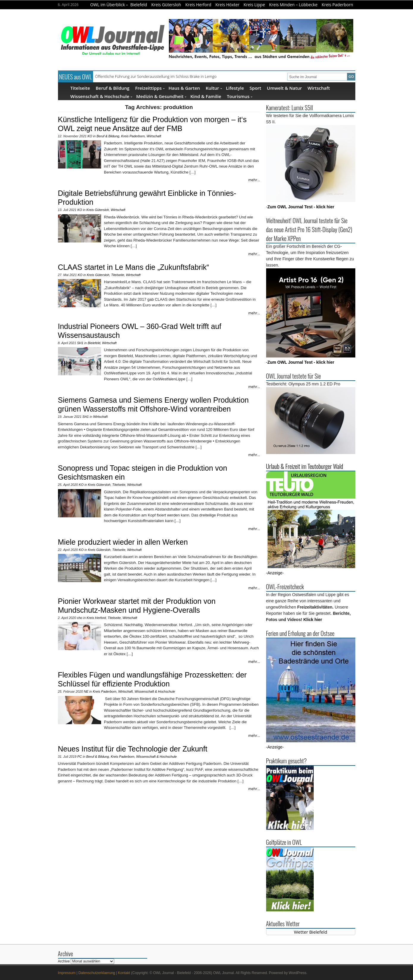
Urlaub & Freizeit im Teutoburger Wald (305, 466)
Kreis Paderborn (337, 5)
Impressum (67, 973)
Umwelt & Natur (285, 88)
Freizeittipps (150, 88)
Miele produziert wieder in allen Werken (123, 542)
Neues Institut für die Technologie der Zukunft (133, 749)
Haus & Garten (184, 88)
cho (80, 618)
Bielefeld (139, 5)
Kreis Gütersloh (166, 5)
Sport (255, 88)
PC (80, 757)
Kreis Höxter (228, 5)
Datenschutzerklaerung (97, 973)
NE (86, 691)
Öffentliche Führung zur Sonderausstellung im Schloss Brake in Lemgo (156, 76)
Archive (64, 961)
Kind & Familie (206, 96)
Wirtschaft (319, 88)
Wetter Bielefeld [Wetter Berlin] (311, 932)
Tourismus (240, 96)
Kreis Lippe (254, 5)
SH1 (80, 343)
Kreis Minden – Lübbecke (293, 5)
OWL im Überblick (109, 5)
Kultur (214, 88)
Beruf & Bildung (113, 88)
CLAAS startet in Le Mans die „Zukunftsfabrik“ (134, 267)
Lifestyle (235, 88)
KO (90, 136)
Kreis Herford (198, 5)
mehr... (254, 180)
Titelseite (80, 88)
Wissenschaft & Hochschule (101, 96)
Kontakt (124, 973)
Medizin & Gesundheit (161, 96)
